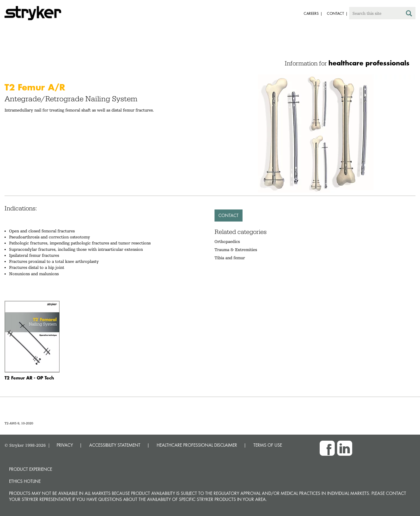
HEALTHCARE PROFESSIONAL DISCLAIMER (197, 445)
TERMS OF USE (268, 445)
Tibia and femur (230, 258)
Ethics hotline (25, 481)
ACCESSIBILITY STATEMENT (115, 445)
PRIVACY (65, 445)
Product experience (31, 469)
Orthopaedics (227, 241)
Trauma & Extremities (236, 250)
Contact (229, 215)
